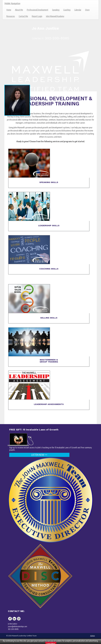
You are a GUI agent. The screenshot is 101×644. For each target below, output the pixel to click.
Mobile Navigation (12, 3)
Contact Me (23, 16)
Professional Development (38, 10)
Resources (11, 16)
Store (87, 10)
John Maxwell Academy (55, 16)
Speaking (56, 10)
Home (9, 10)
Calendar (78, 10)
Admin (93, 636)
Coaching (67, 10)
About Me (19, 10)
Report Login (37, 16)
